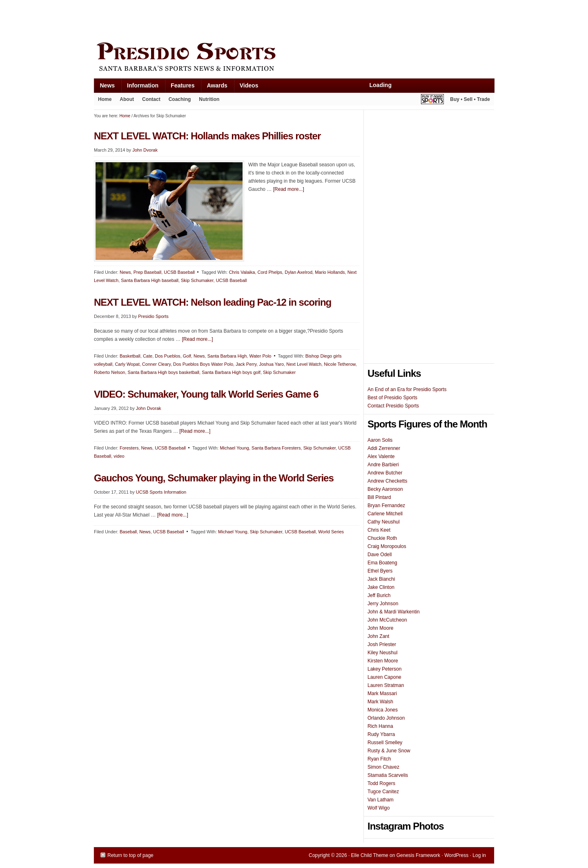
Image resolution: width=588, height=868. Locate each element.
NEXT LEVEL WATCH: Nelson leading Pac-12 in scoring (213, 302)
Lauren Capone (384, 677)
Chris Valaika (242, 272)
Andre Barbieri (383, 465)
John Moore (380, 628)
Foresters (129, 448)
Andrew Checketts (387, 481)
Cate (148, 356)
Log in (479, 855)
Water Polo (260, 356)
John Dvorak (145, 150)
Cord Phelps (270, 272)
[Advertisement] (243, 19)
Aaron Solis (380, 440)
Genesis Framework (418, 855)
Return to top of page (130, 855)
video (119, 456)
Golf (187, 356)
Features (179, 87)
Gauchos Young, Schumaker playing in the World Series (214, 478)
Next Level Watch (304, 364)
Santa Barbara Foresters (276, 448)
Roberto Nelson (109, 372)
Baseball (128, 532)
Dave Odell (380, 555)
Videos (249, 85)
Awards (214, 87)
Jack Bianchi (381, 579)
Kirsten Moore (383, 661)
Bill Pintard (379, 497)
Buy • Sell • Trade (470, 99)
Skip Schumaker (197, 280)
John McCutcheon (387, 620)
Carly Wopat (127, 364)
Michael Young (234, 448)
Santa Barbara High (227, 356)
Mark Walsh (380, 702)
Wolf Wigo (379, 808)
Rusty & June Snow (389, 751)
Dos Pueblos (167, 356)
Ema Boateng (382, 563)
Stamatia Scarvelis (388, 775)
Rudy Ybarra (381, 734)
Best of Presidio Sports (392, 398)
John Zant (378, 636)
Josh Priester (382, 644)
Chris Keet (379, 530)
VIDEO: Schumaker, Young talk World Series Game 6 (206, 394)
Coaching (180, 99)
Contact (151, 99)
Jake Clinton (381, 587)
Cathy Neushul (384, 522)
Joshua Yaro (271, 364)
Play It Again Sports (432, 100)
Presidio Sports (294, 58)
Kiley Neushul (382, 653)
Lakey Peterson (384, 669)
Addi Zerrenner (384, 448)
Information (140, 87)
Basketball (130, 356)
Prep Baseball (148, 272)
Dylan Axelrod (298, 272)
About (125, 101)
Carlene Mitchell (385, 514)
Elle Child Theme (370, 855)
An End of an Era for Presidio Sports (407, 389)
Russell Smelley (385, 743)
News (105, 87)
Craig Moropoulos (387, 546)
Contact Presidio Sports (393, 406)
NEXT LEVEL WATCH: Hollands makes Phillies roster (207, 136)
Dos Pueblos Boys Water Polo (203, 364)
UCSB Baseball (179, 272)
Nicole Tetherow (340, 364)
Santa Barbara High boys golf (231, 372)
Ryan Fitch (379, 759)
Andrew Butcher (385, 473)
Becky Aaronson (385, 489)
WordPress (456, 855)
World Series (331, 532)
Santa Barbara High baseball (150, 280)
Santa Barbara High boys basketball (164, 372)
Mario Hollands (330, 272)
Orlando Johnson (386, 718)
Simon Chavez (383, 767)
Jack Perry (246, 364)
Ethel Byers (380, 571)
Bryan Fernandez (386, 506)
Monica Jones (383, 710)
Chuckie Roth (382, 538)
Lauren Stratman (386, 685)
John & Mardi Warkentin (394, 612)
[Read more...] (289, 189)
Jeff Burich (379, 595)
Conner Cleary (156, 364)
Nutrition (209, 99)
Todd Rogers (381, 783)
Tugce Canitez (383, 792)
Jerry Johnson (383, 604)
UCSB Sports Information (161, 492)
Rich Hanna (380, 726)
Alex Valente (381, 456)
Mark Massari (382, 694)
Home (105, 99)
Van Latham (381, 800)
